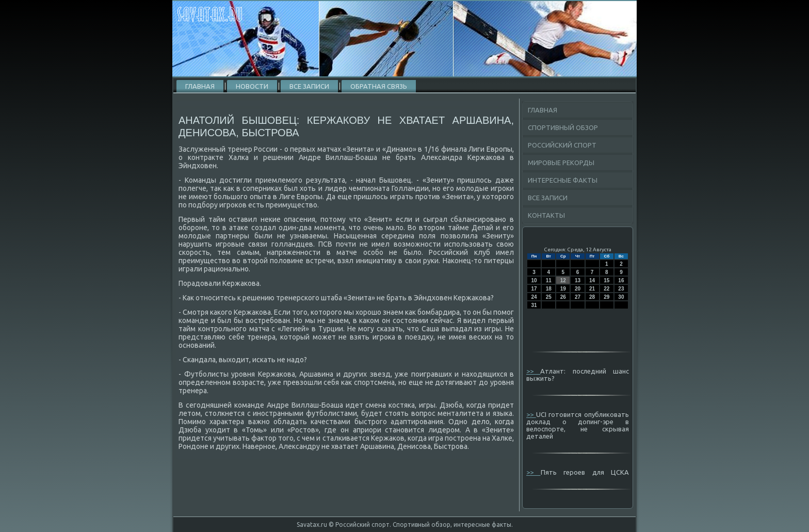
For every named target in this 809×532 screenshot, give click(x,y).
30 (621, 297)
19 (563, 289)
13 (578, 280)
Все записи (309, 86)
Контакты (546, 215)
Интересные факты (563, 180)
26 (563, 297)
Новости (252, 86)
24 (534, 297)
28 (592, 297)
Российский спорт (562, 145)
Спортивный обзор (563, 127)
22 (606, 289)
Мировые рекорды (561, 163)
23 (621, 289)
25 (549, 297)
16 (621, 280)
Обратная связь (379, 86)
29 (606, 297)
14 (592, 280)
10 (534, 280)
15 (606, 280)
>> (533, 371)
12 (563, 280)
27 (578, 297)
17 (534, 289)
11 (549, 280)
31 (534, 305)
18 (549, 289)
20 (578, 289)
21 (592, 289)
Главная (200, 86)
